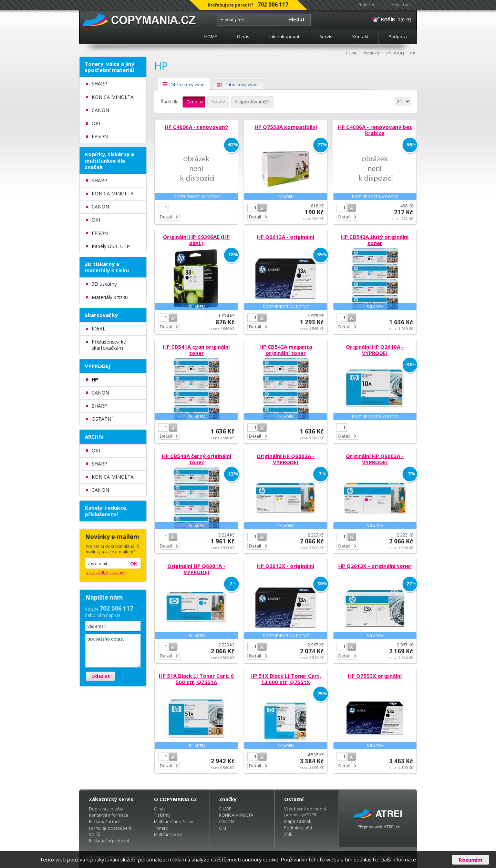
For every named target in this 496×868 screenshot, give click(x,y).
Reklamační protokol (109, 840)
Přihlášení (367, 4)
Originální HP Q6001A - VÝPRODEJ (196, 569)
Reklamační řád (104, 821)
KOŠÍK (388, 19)
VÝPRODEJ (395, 53)
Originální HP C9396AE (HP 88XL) (196, 240)
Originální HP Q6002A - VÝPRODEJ (286, 459)
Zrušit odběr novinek (106, 572)
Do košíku (262, 208)
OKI (223, 828)
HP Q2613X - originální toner (375, 566)
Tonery (161, 828)
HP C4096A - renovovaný (196, 127)
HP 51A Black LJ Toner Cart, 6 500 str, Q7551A (196, 679)
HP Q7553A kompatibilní (286, 127)
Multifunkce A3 (168, 834)
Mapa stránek (298, 821)
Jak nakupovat (284, 37)
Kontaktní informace (108, 815)
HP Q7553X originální (375, 676)
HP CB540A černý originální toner (197, 459)
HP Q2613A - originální (286, 237)
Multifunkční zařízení (174, 821)
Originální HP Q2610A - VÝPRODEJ (375, 350)
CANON (226, 821)
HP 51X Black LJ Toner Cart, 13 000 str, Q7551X (286, 679)
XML (288, 834)
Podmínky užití (298, 828)
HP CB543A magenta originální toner (286, 350)
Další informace (398, 859)
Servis (326, 37)
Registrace (401, 4)
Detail (166, 217)
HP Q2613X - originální (286, 566)
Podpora (398, 37)
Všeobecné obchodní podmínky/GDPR (305, 812)
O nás (243, 37)
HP (412, 53)
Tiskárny (162, 815)
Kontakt (360, 37)
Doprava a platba (106, 809)
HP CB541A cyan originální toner (196, 350)
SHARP (225, 809)
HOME (211, 37)
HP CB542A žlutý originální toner (375, 240)
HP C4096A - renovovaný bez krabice (375, 130)
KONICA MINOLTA (236, 815)
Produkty (371, 53)
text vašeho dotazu (113, 651)
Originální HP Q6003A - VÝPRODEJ (375, 459)
